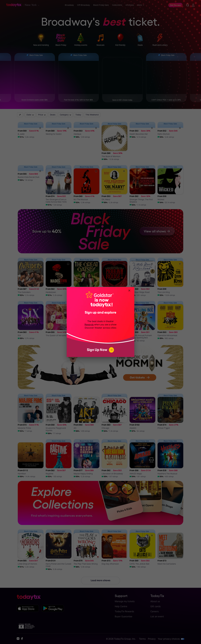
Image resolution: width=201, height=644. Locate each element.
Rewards (89, 325)
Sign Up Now (100, 350)
